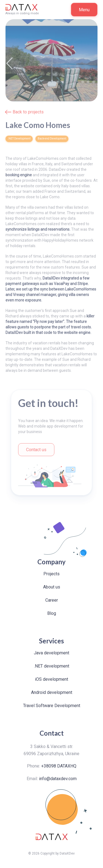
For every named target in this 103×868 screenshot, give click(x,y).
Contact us (36, 450)
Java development (51, 653)
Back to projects (28, 112)
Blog (52, 613)
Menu (84, 10)
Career (52, 600)
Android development (52, 692)
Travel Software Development (52, 706)
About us (52, 587)
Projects (51, 574)
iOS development (51, 679)
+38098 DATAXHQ (59, 766)
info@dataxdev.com (58, 779)
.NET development (52, 666)
